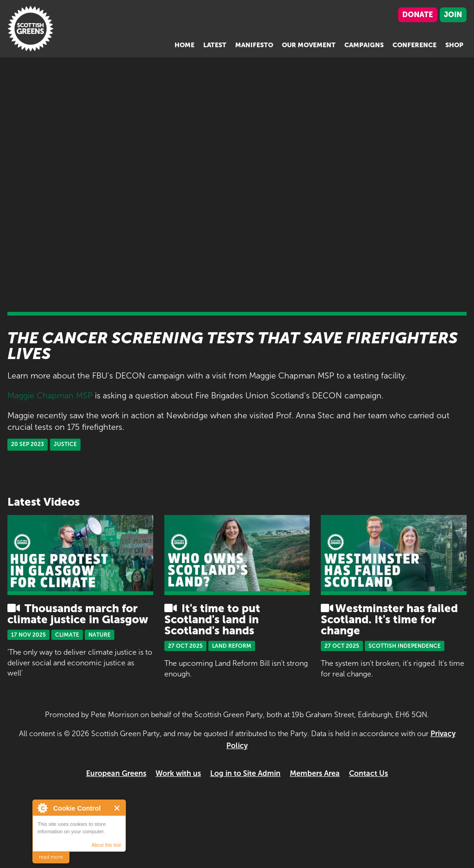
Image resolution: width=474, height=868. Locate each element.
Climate (67, 635)
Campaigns (364, 45)
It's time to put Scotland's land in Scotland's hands (212, 619)
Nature (100, 635)
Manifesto (254, 45)
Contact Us (368, 773)
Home (184, 45)
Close (117, 808)
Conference (415, 45)
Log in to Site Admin (245, 773)
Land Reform (232, 646)
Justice (65, 444)
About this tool (106, 845)
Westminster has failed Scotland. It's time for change (389, 619)
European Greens (116, 773)
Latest (215, 45)
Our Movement (309, 45)
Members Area (315, 773)
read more (51, 857)
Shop (454, 45)
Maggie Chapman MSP (50, 396)
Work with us (178, 773)
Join (453, 15)
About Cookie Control (42, 808)
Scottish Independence (405, 646)
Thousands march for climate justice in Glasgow (78, 614)
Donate (418, 15)
